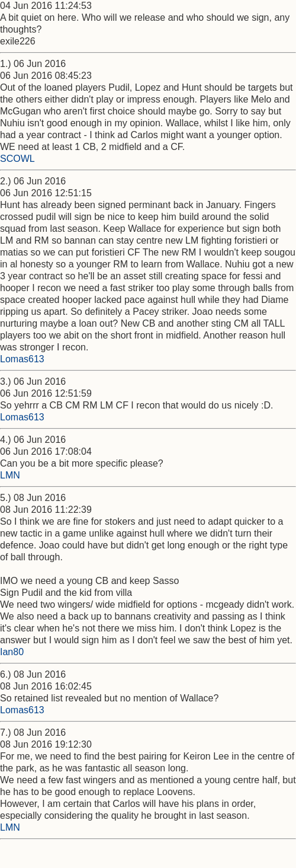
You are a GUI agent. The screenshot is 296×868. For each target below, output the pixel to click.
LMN (10, 475)
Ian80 (12, 652)
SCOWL (17, 159)
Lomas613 (22, 359)
